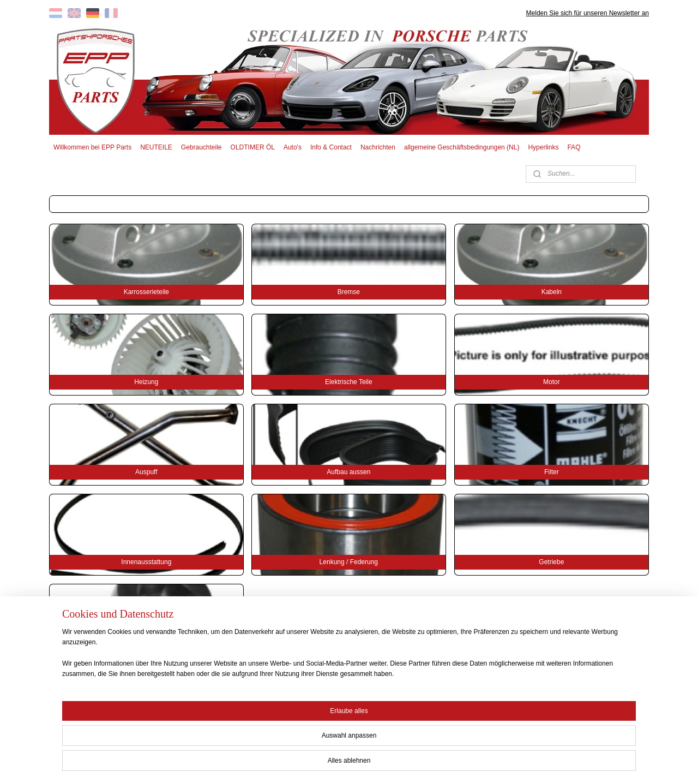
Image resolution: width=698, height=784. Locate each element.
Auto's (293, 147)
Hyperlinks (543, 147)
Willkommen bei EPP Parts (92, 147)
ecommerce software (369, 764)
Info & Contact (331, 147)
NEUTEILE (156, 147)
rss (332, 764)
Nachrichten (378, 147)
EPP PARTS (560, 713)
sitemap (312, 764)
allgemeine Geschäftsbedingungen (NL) (462, 147)
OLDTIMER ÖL (253, 147)
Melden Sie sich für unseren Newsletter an (588, 13)
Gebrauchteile (201, 147)
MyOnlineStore (454, 764)
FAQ (574, 147)
